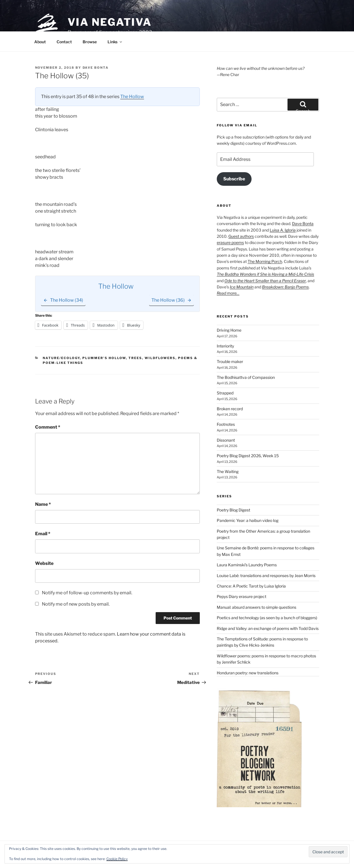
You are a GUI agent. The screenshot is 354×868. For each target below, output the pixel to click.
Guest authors (241, 236)
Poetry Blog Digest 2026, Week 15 (248, 456)
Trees (135, 358)
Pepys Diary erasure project (242, 596)
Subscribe (234, 179)
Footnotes (226, 424)
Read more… (228, 293)
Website (44, 563)
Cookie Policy (117, 859)
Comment (48, 427)
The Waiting (228, 471)
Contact (64, 42)
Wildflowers (160, 358)
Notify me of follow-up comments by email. (87, 593)
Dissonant (226, 440)
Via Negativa (110, 22)
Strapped (225, 393)
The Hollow (132, 97)
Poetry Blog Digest (233, 510)
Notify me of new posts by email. (76, 604)
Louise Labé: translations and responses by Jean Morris (266, 576)
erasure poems (230, 242)
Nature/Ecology (61, 358)
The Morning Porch (265, 261)
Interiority (225, 346)
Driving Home (229, 330)
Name (43, 504)
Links (115, 42)
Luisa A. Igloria (283, 230)
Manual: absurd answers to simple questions (257, 607)
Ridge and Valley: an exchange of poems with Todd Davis (268, 628)
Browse (90, 42)
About (40, 42)
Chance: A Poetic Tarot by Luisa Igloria (251, 586)
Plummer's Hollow (104, 358)
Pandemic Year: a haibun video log (248, 520)
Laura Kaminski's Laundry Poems (247, 565)
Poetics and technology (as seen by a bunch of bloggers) (267, 618)
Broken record (230, 409)
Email (43, 534)
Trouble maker (230, 361)
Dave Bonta (96, 68)
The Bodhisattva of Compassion (246, 377)
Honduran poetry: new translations (248, 673)
